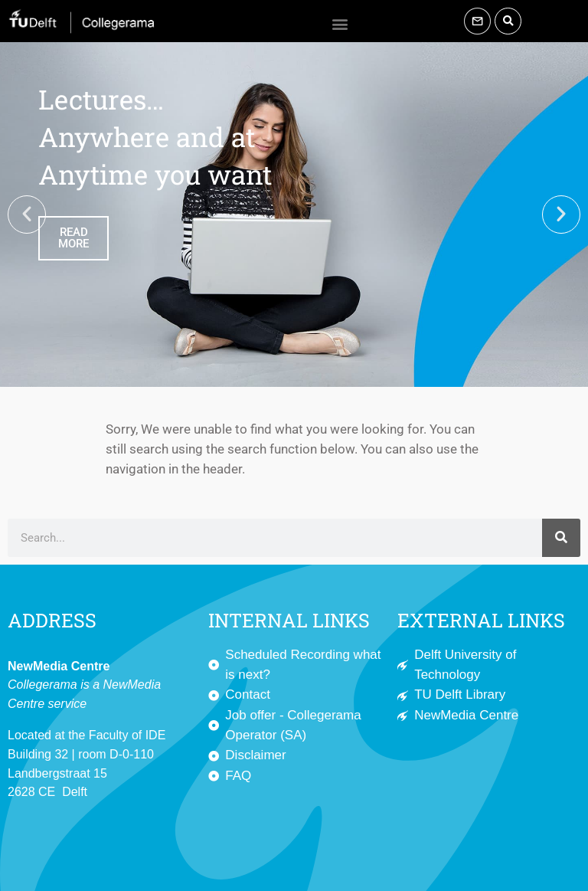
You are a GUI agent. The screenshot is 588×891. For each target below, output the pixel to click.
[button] (340, 23)
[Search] (561, 538)
